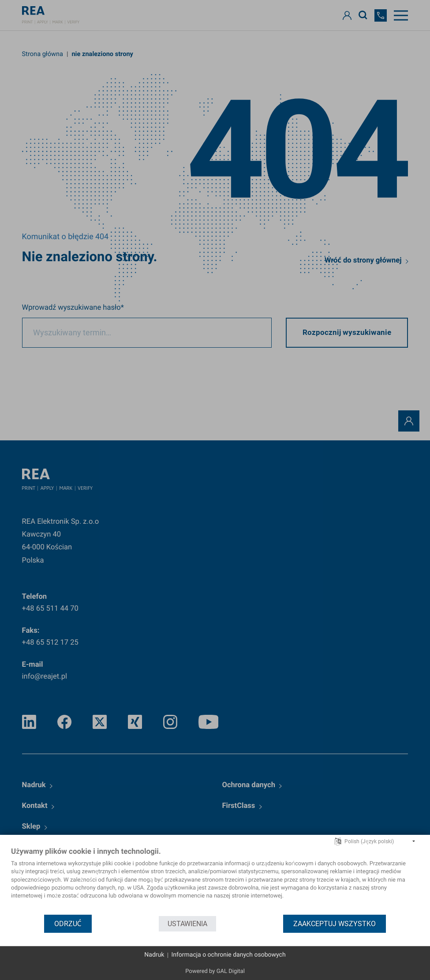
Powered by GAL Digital (215, 971)
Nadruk (154, 955)
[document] (215, 880)
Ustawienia (187, 924)
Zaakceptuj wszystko (335, 924)
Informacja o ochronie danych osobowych (228, 955)
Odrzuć (68, 924)
